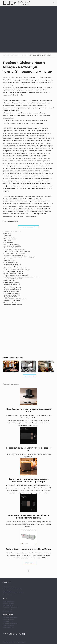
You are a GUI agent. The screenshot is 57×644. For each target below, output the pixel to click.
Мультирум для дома (8, 625)
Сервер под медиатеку (9, 609)
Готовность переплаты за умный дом (13, 589)
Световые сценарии (8, 603)
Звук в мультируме (8, 605)
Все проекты (30, 376)
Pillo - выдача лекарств (9, 595)
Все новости (30, 563)
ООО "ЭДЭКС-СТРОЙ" (11, 642)
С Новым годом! (7, 585)
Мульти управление (8, 627)
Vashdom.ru (14, 221)
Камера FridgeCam (8, 591)
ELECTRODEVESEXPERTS (24, 3)
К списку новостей (29, 227)
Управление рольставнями (10, 623)
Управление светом (8, 619)
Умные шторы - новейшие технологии (14, 593)
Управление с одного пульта (11, 607)
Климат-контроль (8, 611)
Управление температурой (10, 618)
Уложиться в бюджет (9, 601)
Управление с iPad (8, 621)
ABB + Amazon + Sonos (9, 587)
